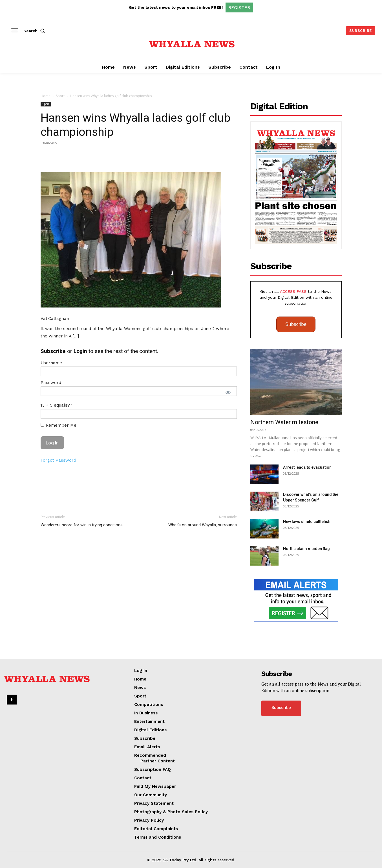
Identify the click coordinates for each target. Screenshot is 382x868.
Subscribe (296, 324)
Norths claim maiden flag (306, 549)
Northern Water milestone (284, 422)
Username (51, 363)
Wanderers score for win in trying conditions (82, 525)
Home (46, 96)
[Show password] (228, 392)
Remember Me (58, 425)
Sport (60, 96)
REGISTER (239, 7)
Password (51, 383)
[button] (35, 31)
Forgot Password (58, 460)
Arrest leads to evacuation (307, 467)
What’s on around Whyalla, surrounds (203, 525)
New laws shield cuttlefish (307, 522)
